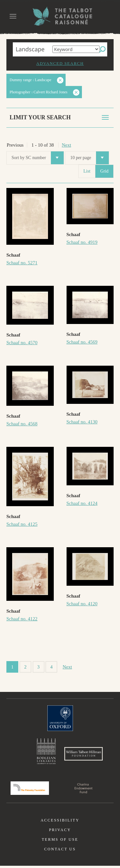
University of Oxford (60, 718)
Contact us (60, 851)
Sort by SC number (38, 158)
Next (66, 145)
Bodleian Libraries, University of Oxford (46, 752)
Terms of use (60, 842)
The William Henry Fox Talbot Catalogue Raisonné (60, 16)
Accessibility (60, 822)
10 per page (89, 158)
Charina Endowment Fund (84, 790)
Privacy (60, 832)
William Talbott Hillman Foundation (84, 755)
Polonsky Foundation (30, 790)
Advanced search (60, 63)
